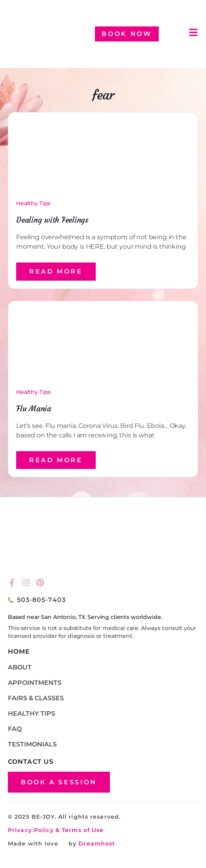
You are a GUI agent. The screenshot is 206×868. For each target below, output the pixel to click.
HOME (19, 651)
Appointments (35, 683)
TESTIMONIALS (32, 744)
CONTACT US (31, 762)
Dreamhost (96, 844)
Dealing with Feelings (52, 220)
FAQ (15, 729)
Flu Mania (34, 408)
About (20, 667)
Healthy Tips (33, 203)
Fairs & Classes (36, 698)
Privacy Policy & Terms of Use (56, 830)
